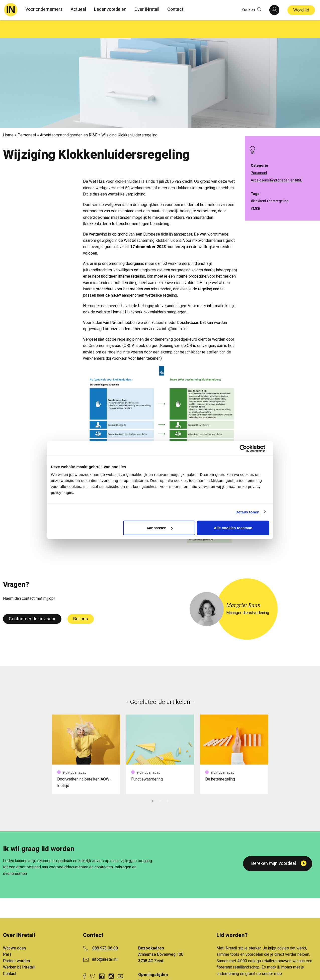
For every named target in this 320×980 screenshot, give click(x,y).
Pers (7, 936)
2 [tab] (160, 782)
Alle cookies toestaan (233, 528)
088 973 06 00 (105, 930)
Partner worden (16, 943)
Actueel (78, 9)
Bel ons (81, 601)
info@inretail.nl (105, 941)
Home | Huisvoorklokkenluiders (138, 294)
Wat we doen (14, 930)
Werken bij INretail (19, 949)
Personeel (27, 117)
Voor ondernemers (44, 9)
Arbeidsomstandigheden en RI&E (69, 117)
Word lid (301, 10)
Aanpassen (159, 528)
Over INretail (147, 9)
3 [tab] (168, 782)
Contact (175, 9)
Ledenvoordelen (110, 9)
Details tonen (247, 512)
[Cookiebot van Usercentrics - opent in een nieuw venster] (247, 448)
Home (8, 117)
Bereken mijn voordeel (274, 845)
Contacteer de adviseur (32, 601)
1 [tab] (152, 782)
